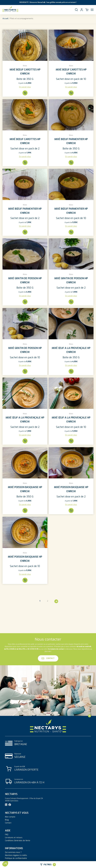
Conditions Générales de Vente (18, 841)
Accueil (5, 18)
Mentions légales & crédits (16, 855)
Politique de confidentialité (16, 858)
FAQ (7, 835)
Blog (7, 820)
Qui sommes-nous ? (13, 852)
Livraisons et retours (14, 838)
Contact (48, 658)
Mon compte (10, 817)
